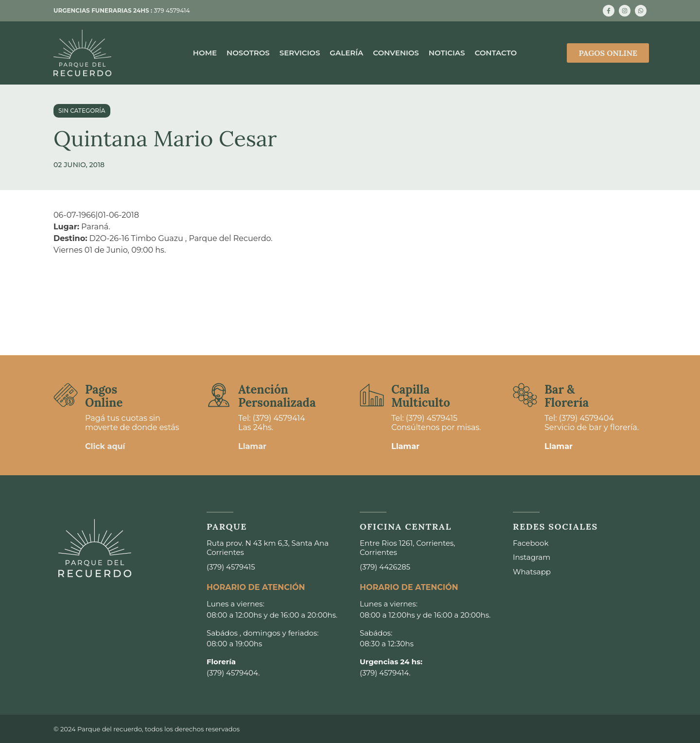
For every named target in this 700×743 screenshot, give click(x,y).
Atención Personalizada (277, 396)
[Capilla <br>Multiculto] (372, 395)
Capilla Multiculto (421, 396)
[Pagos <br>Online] (66, 395)
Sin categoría (82, 111)
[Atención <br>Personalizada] (219, 395)
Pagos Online (104, 396)
